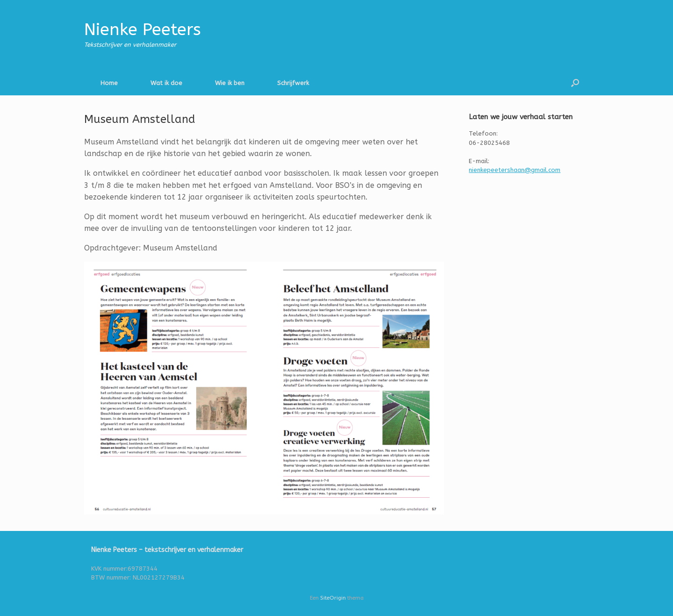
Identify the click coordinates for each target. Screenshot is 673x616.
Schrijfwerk (293, 83)
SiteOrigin (333, 598)
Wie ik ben (230, 83)
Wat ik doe (166, 83)
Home (109, 83)
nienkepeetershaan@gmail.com (515, 170)
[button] (575, 83)
